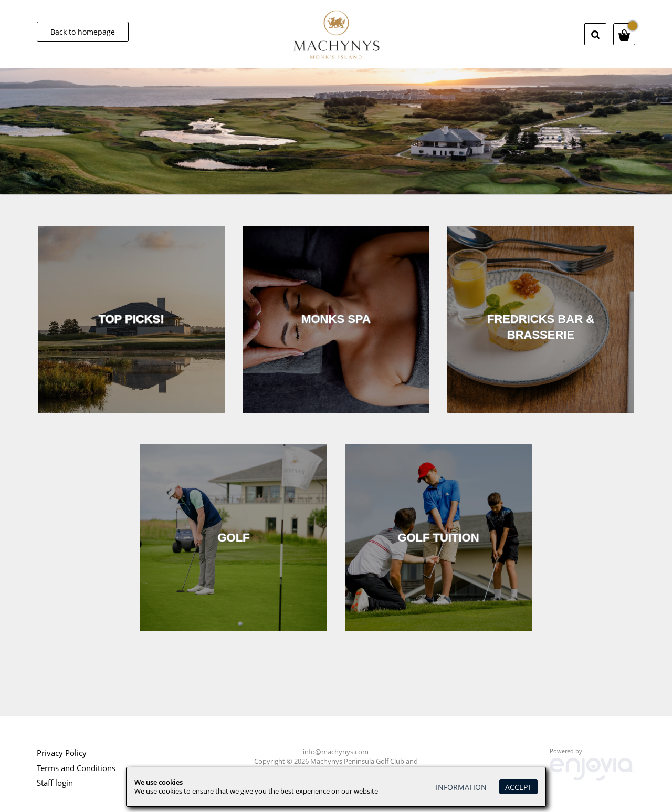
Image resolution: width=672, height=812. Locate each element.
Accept (518, 787)
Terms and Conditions (76, 768)
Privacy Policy (62, 753)
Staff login (55, 783)
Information (461, 787)
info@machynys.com (336, 752)
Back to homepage (83, 32)
